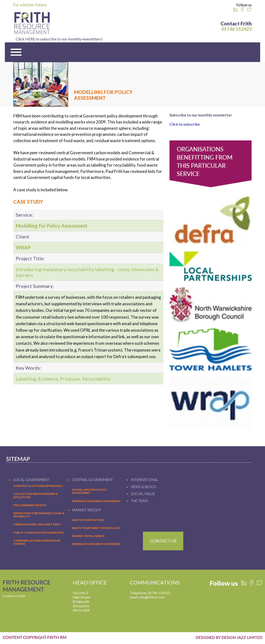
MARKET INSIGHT (87, 510)
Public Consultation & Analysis (38, 533)
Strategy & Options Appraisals (38, 487)
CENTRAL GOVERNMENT (92, 480)
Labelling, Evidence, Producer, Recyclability (63, 379)
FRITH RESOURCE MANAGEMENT (28, 587)
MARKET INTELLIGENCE (88, 537)
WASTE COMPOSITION (88, 520)
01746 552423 (237, 29)
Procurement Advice (30, 506)
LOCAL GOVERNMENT (31, 480)
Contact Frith (236, 23)
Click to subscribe (185, 125)
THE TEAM (139, 501)
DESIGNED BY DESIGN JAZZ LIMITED (227, 638)
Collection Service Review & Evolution (35, 496)
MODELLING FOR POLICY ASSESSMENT (90, 492)
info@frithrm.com (152, 598)
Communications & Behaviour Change (37, 543)
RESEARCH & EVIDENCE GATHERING (96, 502)
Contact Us (163, 541)
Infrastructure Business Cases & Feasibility (39, 515)
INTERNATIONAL (145, 480)
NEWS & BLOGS (143, 487)
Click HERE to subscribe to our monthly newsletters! (132, 39)
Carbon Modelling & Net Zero (37, 525)
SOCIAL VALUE (143, 494)
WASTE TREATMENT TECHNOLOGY (96, 529)
